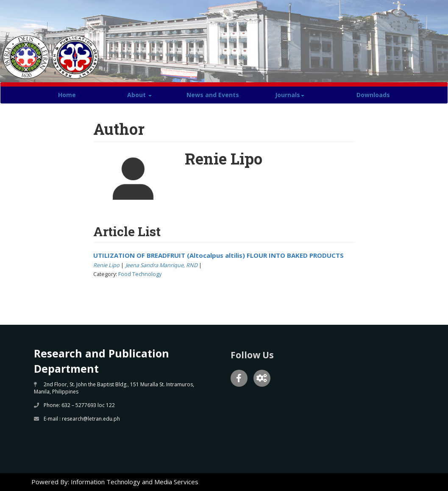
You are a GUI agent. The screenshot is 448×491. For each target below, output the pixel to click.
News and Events (213, 95)
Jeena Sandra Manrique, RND (161, 265)
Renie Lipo (106, 265)
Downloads (373, 95)
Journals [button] (290, 95)
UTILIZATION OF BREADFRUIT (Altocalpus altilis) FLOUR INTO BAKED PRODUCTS (218, 255)
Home (67, 95)
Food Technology (140, 274)
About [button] (139, 95)
